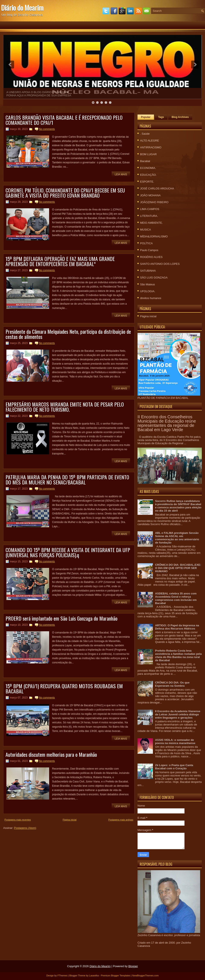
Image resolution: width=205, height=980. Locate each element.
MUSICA (146, 230)
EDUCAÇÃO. (148, 175)
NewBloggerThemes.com (145, 976)
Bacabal (145, 161)
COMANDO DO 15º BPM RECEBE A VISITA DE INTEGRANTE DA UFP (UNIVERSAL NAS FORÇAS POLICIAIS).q (68, 552)
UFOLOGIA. (148, 291)
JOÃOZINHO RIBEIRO (154, 202)
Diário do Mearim (22, 8)
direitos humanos (151, 298)
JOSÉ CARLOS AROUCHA (157, 188)
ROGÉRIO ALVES (151, 257)
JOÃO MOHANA (150, 195)
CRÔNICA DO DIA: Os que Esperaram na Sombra (172, 684)
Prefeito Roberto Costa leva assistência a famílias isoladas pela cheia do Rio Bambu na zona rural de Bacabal (178, 655)
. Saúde (145, 134)
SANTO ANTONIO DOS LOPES (160, 264)
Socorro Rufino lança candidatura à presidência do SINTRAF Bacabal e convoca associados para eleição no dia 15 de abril (178, 506)
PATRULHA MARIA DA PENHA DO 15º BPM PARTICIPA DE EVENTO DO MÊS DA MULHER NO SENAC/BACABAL (67, 480)
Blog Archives (180, 117)
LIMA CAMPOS (150, 209)
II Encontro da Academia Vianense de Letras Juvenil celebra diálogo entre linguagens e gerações (178, 714)
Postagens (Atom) (25, 828)
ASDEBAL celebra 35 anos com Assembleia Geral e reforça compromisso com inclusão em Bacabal (176, 598)
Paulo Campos (149, 250)
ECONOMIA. (148, 168)
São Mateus (147, 284)
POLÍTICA (146, 243)
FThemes (62, 976)
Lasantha (94, 976)
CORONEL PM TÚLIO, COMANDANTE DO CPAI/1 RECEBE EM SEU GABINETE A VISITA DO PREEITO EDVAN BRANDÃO (65, 193)
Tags (161, 117)
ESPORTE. (147, 182)
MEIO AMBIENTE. (151, 223)
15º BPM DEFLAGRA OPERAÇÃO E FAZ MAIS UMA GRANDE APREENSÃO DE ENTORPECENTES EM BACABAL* (60, 261)
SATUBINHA (148, 271)
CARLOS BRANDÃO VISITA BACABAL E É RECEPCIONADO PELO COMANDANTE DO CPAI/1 (64, 120)
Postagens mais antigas (121, 820)
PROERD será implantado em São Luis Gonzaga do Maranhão (61, 618)
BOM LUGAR (148, 154)
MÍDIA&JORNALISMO (154, 236)
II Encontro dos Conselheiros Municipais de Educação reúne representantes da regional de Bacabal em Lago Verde (167, 423)
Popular (146, 117)
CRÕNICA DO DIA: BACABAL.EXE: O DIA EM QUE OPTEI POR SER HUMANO (178, 568)
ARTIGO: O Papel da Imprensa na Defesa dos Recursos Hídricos (177, 627)
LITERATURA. (149, 216)
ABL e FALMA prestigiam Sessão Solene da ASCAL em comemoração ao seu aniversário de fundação (177, 538)
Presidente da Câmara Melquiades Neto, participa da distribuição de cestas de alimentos (68, 334)
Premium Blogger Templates (116, 976)
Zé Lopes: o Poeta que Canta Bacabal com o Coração (174, 767)
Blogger (133, 966)
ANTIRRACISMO (151, 147)
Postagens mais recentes (18, 820)
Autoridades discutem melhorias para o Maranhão (51, 754)
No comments (47, 129)
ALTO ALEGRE (149, 141)
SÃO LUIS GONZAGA (154, 278)
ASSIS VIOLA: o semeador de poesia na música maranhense (175, 742)
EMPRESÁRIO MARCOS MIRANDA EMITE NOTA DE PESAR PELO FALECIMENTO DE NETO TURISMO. (65, 407)
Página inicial (70, 820)
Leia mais (121, 174)
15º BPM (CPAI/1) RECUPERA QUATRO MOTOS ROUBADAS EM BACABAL (64, 688)
